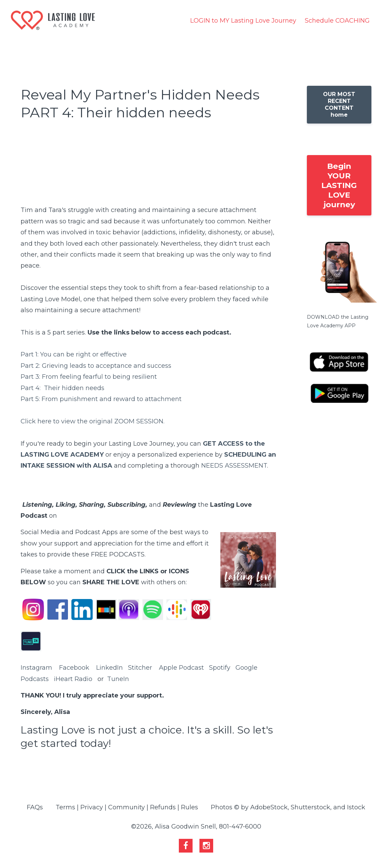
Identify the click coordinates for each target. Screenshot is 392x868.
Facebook (74, 668)
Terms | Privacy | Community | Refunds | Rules (127, 807)
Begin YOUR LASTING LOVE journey (339, 185)
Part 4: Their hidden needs (62, 388)
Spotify (220, 668)
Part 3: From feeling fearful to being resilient (89, 377)
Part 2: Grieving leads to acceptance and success (96, 366)
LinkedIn (109, 668)
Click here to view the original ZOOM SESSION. (93, 421)
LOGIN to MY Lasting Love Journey (243, 21)
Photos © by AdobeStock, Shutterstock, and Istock (288, 807)
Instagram (36, 668)
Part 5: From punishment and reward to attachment (101, 399)
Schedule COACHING (337, 21)
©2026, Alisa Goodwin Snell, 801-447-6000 (196, 826)
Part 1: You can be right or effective (74, 354)
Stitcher (140, 668)
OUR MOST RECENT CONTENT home (339, 104)
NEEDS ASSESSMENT (234, 466)
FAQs (35, 807)
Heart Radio (74, 679)
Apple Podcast (181, 668)
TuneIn (118, 679)
